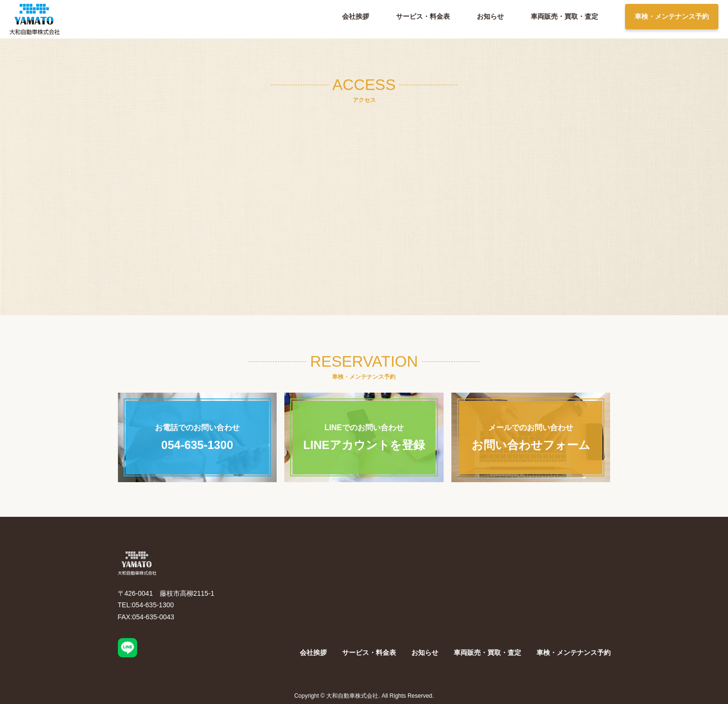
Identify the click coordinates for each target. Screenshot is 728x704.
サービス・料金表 (423, 16)
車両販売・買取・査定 (564, 16)
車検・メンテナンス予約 (672, 16)
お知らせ (490, 16)
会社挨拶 (356, 16)
